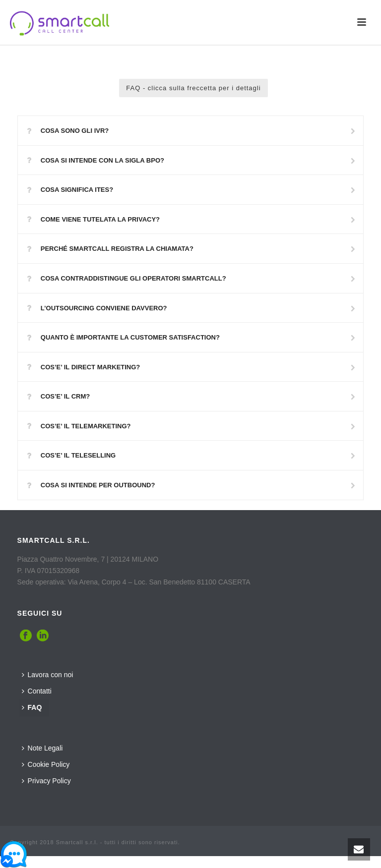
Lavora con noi (48, 675)
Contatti (37, 691)
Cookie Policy (46, 764)
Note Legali (42, 748)
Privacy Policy (46, 781)
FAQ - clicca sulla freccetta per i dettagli (193, 88)
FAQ (32, 707)
